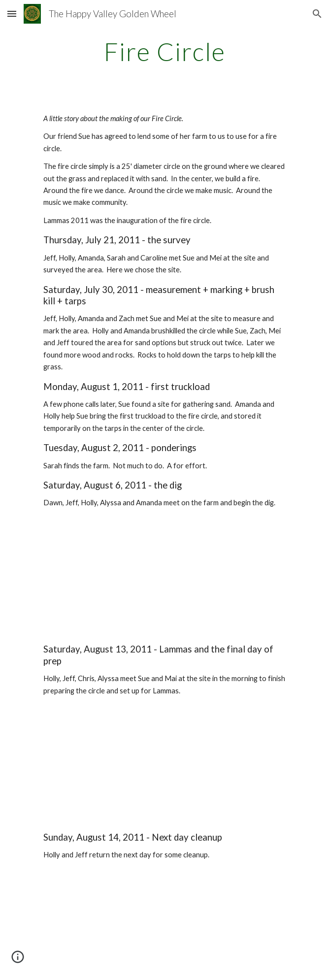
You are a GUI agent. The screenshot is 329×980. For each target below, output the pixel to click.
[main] (164, 52)
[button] (12, 14)
